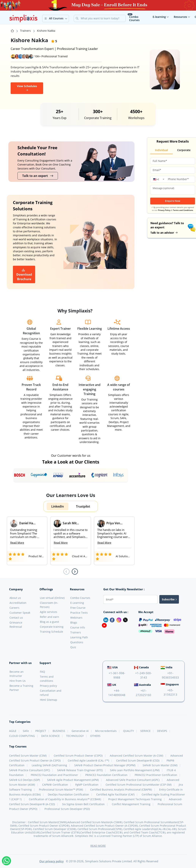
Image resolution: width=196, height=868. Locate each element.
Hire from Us (18, 681)
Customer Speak (20, 613)
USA (113, 667)
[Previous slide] (66, 572)
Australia (142, 685)
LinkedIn (58, 506)
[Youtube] (104, 625)
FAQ (42, 672)
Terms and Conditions (183, 210)
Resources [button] (182, 17)
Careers (14, 608)
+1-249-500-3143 (143, 675)
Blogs (74, 622)
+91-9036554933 (170, 675)
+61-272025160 (143, 693)
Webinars (76, 618)
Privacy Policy (164, 210)
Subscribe (169, 599)
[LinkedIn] (104, 620)
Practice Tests (79, 613)
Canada (141, 667)
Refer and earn (49, 617)
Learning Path (79, 637)
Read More (17, 543)
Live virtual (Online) (52, 598)
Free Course (78, 608)
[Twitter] (125, 620)
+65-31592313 (170, 692)
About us (15, 598)
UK (112, 685)
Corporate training (52, 627)
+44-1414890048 (117, 693)
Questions (77, 642)
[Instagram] (118, 620)
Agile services (49, 612)
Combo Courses (134, 18)
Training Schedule (51, 632)
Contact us (16, 618)
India (166, 667)
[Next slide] (75, 572)
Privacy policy (48, 686)
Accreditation (18, 603)
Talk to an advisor (164, 233)
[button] (56, 19)
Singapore (170, 684)
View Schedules (27, 87)
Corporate (184, 150)
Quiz (73, 647)
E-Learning (77, 603)
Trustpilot (83, 506)
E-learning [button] (161, 17)
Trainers (25, 31)
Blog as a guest (49, 622)
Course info (78, 627)
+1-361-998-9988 (117, 675)
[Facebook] (111, 620)
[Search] (103, 18)
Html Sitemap (49, 700)
